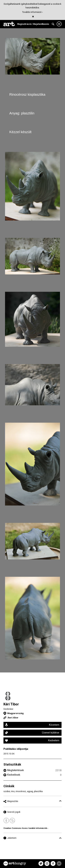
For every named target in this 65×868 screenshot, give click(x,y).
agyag (30, 791)
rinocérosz (21, 791)
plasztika (38, 791)
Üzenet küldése (51, 733)
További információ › (32, 12)
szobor (7, 791)
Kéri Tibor (11, 704)
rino (13, 791)
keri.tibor (13, 718)
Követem (54, 725)
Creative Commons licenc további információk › (26, 828)
